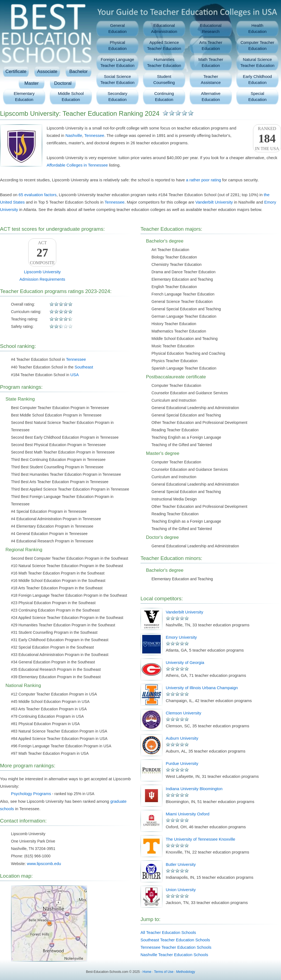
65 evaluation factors (38, 195)
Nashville (74, 135)
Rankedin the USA (267, 139)
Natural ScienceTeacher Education (257, 62)
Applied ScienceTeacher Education (164, 45)
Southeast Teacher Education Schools (175, 940)
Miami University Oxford (188, 814)
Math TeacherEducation (211, 62)
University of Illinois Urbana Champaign (202, 688)
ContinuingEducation (164, 96)
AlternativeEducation (211, 96)
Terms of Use (164, 972)
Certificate (16, 71)
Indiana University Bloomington (194, 789)
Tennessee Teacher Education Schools (176, 947)
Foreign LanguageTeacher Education (117, 62)
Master (32, 83)
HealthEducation (258, 28)
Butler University (181, 864)
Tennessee (94, 135)
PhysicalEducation (118, 45)
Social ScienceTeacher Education (117, 79)
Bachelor (78, 71)
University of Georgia (185, 662)
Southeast (84, 367)
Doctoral (63, 83)
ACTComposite (42, 253)
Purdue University (182, 763)
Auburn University (182, 738)
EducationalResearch (211, 28)
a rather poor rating (204, 180)
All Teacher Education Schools (168, 932)
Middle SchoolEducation (71, 96)
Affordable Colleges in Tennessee (77, 165)
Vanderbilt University (214, 202)
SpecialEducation (258, 96)
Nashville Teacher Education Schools (174, 955)
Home (147, 972)
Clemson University (183, 713)
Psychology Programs (31, 794)
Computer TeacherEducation (257, 45)
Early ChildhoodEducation (257, 79)
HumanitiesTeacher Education (164, 62)
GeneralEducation (118, 28)
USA (75, 375)
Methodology (186, 972)
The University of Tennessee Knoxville (200, 839)
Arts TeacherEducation (211, 45)
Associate (47, 71)
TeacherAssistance (211, 79)
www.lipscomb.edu (44, 864)
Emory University (181, 637)
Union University (181, 890)
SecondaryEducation (117, 96)
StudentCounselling (164, 79)
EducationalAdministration (164, 28)
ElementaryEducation (24, 96)
